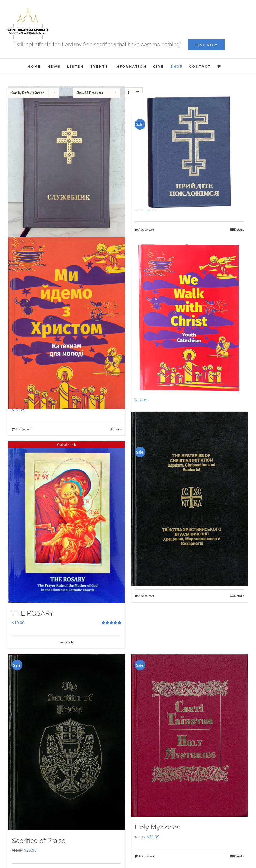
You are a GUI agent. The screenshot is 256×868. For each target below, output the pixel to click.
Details (239, 230)
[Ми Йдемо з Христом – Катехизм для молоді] (67, 323)
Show (90, 93)
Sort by (28, 93)
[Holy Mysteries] (189, 736)
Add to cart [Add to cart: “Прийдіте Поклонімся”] (146, 230)
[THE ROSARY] (67, 522)
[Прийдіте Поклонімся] (189, 152)
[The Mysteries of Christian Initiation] (189, 499)
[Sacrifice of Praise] (67, 742)
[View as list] (137, 93)
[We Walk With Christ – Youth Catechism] (189, 318)
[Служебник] (67, 165)
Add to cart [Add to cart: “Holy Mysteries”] (146, 856)
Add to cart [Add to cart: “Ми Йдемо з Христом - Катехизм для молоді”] (23, 429)
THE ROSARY (33, 613)
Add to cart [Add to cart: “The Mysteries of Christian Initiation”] (146, 596)
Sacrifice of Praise (39, 841)
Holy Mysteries (157, 827)
